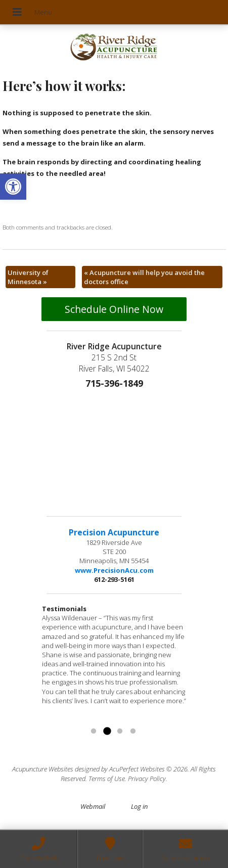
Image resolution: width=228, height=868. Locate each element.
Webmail (93, 806)
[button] (13, 187)
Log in (139, 806)
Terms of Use (107, 779)
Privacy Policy (147, 779)
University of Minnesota (28, 277)
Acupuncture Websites (43, 769)
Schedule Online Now (114, 309)
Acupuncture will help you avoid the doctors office (144, 277)
